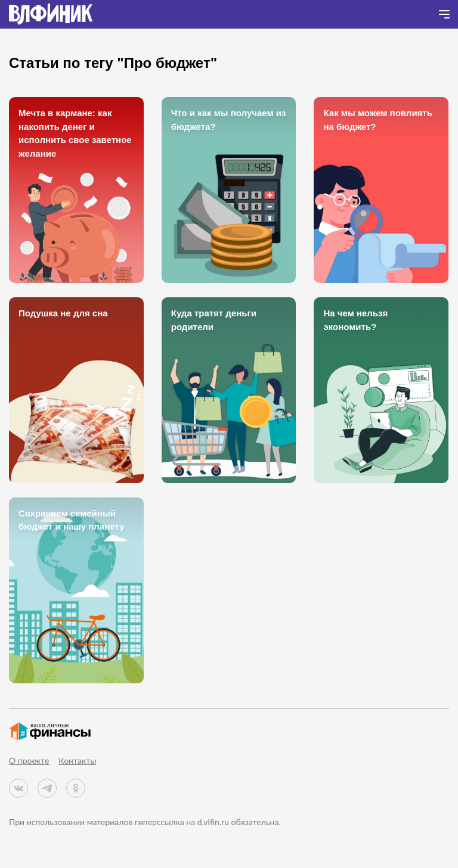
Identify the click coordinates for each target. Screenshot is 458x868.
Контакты (77, 760)
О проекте (29, 760)
